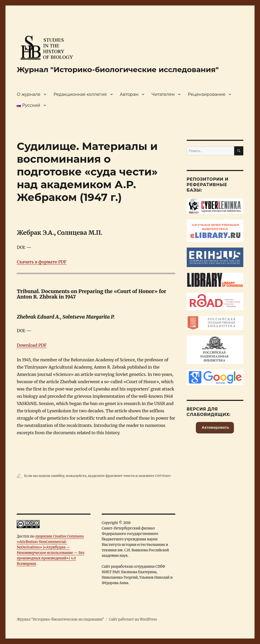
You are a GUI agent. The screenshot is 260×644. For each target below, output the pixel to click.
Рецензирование (207, 94)
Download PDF (32, 345)
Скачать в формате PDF (41, 262)
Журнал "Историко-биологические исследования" (118, 70)
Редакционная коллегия (80, 94)
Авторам (129, 94)
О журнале (29, 94)
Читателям (163, 94)
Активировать (215, 427)
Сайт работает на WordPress (133, 619)
